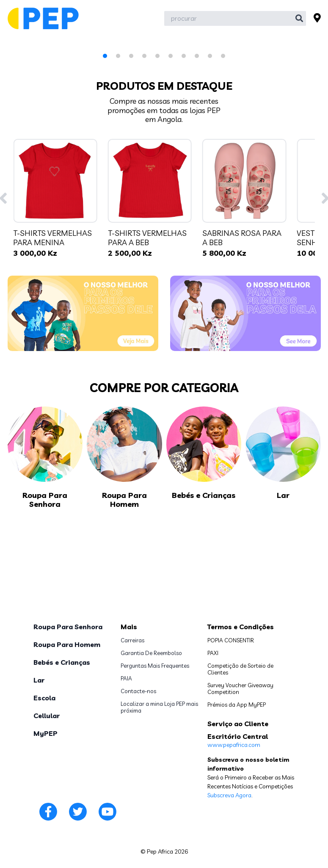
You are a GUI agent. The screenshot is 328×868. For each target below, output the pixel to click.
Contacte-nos (138, 691)
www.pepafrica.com (234, 745)
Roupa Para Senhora (68, 627)
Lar (39, 680)
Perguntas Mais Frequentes (155, 666)
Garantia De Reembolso (151, 653)
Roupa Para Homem (67, 644)
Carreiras (132, 640)
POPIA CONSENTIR (231, 640)
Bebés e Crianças (62, 662)
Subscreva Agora (229, 795)
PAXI (213, 653)
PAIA (126, 678)
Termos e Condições (241, 627)
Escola (44, 698)
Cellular (47, 716)
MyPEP (45, 733)
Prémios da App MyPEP (237, 705)
